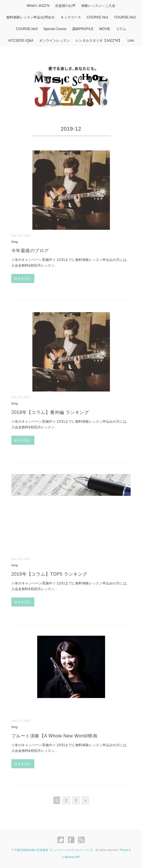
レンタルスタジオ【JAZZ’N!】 (99, 41)
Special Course (55, 29)
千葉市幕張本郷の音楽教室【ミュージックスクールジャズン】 (54, 850)
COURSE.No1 (98, 17)
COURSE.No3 (27, 29)
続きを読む (23, 278)
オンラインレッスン (55, 41)
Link (131, 41)
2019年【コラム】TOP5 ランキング (49, 574)
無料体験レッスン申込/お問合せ (31, 17)
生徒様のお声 (65, 6)
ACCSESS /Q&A (21, 41)
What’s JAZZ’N (38, 6)
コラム (121, 29)
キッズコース (71, 17)
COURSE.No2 (125, 17)
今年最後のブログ (30, 251)
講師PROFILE (83, 29)
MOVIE (105, 29)
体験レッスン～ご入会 (98, 6)
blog (14, 242)
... (56, 265)
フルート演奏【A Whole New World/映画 (54, 736)
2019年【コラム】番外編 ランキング (50, 412)
